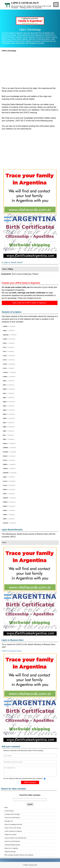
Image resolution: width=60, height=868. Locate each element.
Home (6, 807)
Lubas (5, 494)
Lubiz (5, 519)
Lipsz (4, 439)
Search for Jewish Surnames (12, 818)
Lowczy (5, 481)
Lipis (4, 423)
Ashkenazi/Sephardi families (12, 845)
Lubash (5, 502)
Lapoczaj (5, 335)
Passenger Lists (9, 821)
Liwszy (5, 460)
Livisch (5, 456)
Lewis (5, 368)
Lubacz (5, 489)
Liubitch (5, 448)
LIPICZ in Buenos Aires (12, 651)
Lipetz (5, 402)
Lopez (5, 477)
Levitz (5, 356)
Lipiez (5, 418)
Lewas (5, 360)
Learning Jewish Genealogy (12, 814)
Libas (4, 381)
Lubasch (5, 498)
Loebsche (6, 473)
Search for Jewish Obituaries (12, 841)
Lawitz (5, 339)
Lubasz (5, 506)
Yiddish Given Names (11, 835)
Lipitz (5, 427)
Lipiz (4, 431)
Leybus (5, 377)
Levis (4, 347)
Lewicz (5, 364)
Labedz (5, 326)
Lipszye (5, 443)
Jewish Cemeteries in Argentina (13, 831)
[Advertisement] (30, 69)
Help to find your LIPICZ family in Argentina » (30, 303)
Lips (4, 435)
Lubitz (5, 515)
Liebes (5, 389)
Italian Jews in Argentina (11, 848)
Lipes (4, 397)
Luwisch (5, 523)
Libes (4, 385)
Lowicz (5, 485)
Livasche (5, 452)
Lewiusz (5, 372)
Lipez (4, 406)
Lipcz (4, 393)
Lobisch (5, 469)
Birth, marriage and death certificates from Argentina (19, 855)
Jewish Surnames (9, 811)
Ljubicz (5, 464)
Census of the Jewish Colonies (13, 828)
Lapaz (5, 330)
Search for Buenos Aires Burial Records (15, 838)
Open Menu (56, 5)
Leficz (5, 343)
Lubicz (5, 510)
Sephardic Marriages (10, 852)
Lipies (5, 414)
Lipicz (5, 410)
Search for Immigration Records (13, 824)
